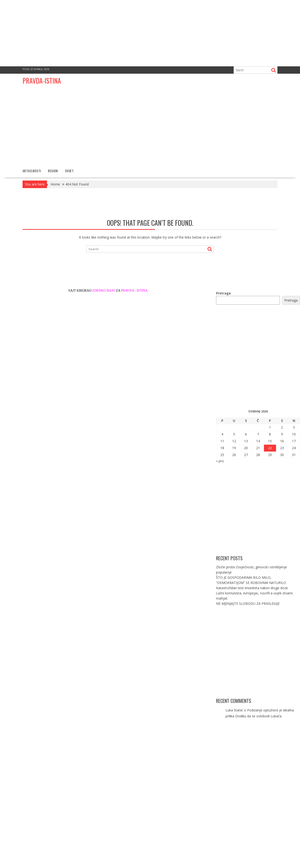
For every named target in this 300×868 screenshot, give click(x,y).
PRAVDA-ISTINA (42, 81)
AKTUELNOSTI (32, 171)
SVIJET (69, 171)
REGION (53, 171)
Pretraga (223, 293)
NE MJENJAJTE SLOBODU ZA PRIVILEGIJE (248, 604)
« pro (220, 461)
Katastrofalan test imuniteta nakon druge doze (252, 588)
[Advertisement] (150, 33)
